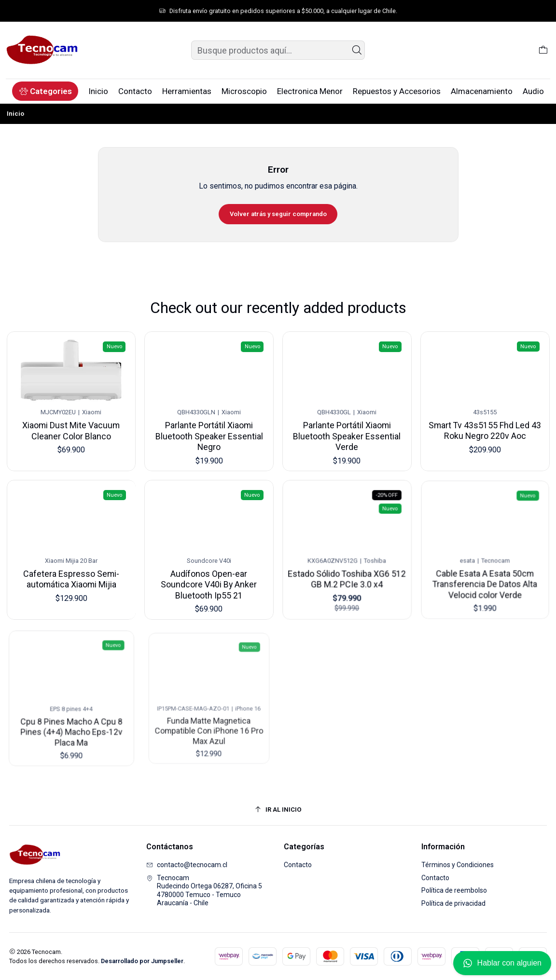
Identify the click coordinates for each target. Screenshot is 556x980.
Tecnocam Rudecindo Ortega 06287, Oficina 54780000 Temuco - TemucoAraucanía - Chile (204, 891)
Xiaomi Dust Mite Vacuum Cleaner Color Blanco (71, 429)
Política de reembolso (454, 890)
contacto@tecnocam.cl (187, 865)
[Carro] (543, 50)
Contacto (298, 865)
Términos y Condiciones (458, 865)
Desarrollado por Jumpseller (142, 961)
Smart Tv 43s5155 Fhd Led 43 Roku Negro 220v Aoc (485, 422)
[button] (45, 91)
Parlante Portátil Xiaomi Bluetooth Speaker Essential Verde (347, 429)
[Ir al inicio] (278, 810)
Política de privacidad (453, 903)
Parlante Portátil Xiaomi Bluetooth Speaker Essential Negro (209, 432)
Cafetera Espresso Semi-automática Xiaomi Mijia (71, 568)
